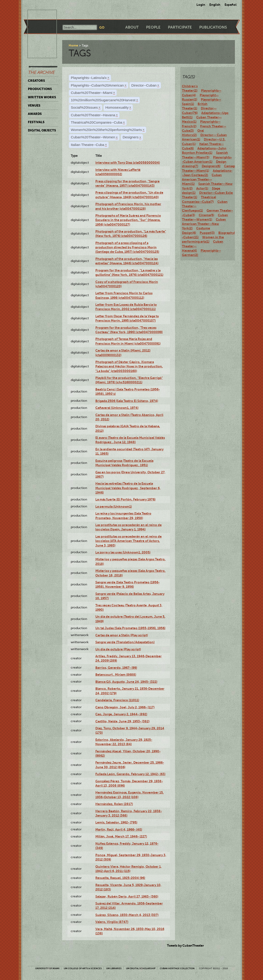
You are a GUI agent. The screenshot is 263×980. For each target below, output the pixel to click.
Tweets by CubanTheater (186, 945)
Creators (36, 81)
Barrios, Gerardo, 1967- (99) (116, 668)
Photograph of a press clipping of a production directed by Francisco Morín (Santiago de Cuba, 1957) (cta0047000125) (127, 247)
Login (201, 5)
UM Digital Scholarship (141, 968)
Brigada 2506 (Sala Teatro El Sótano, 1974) (127, 401)
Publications (213, 27)
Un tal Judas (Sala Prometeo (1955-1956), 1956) (130, 628)
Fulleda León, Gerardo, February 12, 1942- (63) (130, 774)
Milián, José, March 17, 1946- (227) (121, 836)
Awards (35, 114)
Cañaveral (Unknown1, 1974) (117, 408)
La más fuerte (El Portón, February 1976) (125, 499)
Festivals (36, 122)
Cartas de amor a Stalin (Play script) (122, 635)
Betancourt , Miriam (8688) (116, 675)
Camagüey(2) (234, 166)
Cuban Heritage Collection (177, 968)
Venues (34, 105)
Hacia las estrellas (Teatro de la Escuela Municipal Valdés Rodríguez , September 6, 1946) (128, 488)
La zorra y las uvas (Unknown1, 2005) (123, 552)
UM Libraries (114, 968)
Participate (180, 27)
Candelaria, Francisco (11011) (117, 700)
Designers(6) (211, 166)
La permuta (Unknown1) (114, 506)
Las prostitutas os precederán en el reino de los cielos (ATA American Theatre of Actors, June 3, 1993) (129, 541)
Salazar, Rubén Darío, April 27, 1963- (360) (127, 896)
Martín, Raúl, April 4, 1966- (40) (119, 829)
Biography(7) (228, 233)
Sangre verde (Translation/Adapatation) (125, 642)
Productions (40, 89)
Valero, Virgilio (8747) (112, 922)
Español (231, 5)
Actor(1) (202, 188)
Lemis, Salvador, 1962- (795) (116, 822)
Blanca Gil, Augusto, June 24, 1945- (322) (126, 682)
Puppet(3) (207, 233)
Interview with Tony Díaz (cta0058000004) (128, 163)
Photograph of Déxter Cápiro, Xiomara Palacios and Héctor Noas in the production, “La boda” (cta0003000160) (129, 366)
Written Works (42, 97)
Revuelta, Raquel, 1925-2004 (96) (120, 878)
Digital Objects (42, 130)
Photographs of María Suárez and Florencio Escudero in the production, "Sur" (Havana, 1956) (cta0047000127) (128, 220)
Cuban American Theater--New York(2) (204, 224)
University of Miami (47, 968)
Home (73, 45)
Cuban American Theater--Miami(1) (202, 179)
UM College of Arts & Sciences (83, 968)
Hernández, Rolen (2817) (114, 804)
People (153, 27)
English (215, 5)
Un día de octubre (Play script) (118, 649)
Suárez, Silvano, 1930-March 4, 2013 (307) (127, 915)
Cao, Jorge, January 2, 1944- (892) (121, 714)
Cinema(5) (206, 215)
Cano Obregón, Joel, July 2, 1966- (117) (125, 707)
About (132, 27)
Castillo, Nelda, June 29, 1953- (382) (122, 721)
